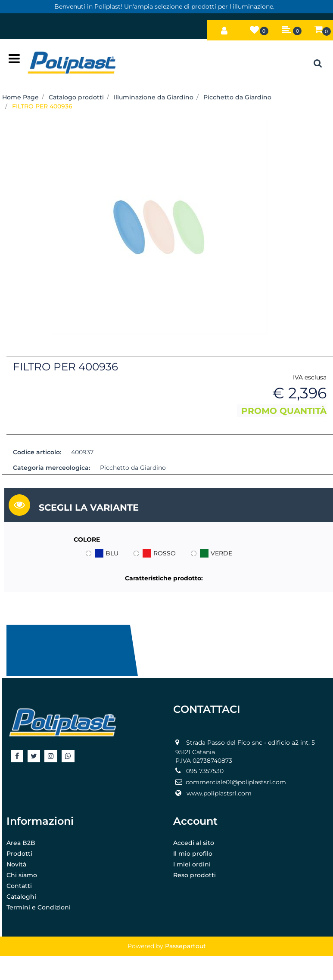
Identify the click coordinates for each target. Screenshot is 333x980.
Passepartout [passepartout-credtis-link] (185, 946)
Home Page (20, 97)
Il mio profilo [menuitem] (193, 854)
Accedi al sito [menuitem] (194, 843)
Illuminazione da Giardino (154, 97)
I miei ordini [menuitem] (192, 864)
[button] (160, 227)
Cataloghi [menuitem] (21, 897)
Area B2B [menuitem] (21, 843)
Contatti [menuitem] (19, 886)
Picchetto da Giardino (237, 97)
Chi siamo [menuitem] (22, 875)
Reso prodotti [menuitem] (195, 875)
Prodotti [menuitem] (19, 854)
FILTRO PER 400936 (42, 106)
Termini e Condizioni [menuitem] (39, 907)
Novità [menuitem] (16, 864)
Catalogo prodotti (76, 97)
